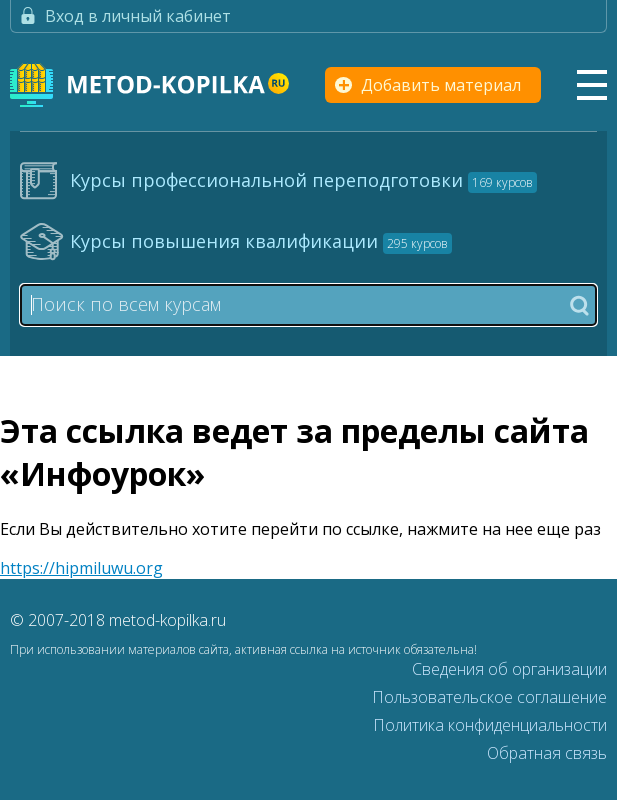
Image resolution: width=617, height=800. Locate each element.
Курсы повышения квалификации (261, 241)
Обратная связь (547, 753)
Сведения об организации (509, 669)
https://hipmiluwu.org (81, 568)
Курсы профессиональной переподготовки (303, 180)
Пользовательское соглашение (489, 697)
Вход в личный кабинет (138, 16)
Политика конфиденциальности (490, 725)
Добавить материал (441, 85)
